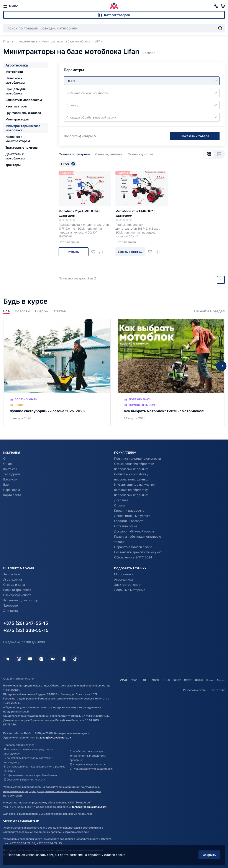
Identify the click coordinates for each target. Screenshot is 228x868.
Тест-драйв (12, 474)
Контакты (10, 469)
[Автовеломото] (114, 6)
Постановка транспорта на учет (138, 552)
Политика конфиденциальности (137, 458)
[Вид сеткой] (209, 154)
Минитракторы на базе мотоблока (23, 128)
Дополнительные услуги (132, 516)
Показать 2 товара (195, 136)
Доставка (121, 500)
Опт (6, 458)
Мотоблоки (14, 72)
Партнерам (12, 490)
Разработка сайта (194, 690)
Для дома (11, 611)
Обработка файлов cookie (133, 547)
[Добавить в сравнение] (103, 252)
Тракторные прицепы (22, 147)
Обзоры (42, 311)
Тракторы (13, 165)
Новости (22, 311)
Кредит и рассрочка (129, 510)
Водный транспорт (17, 590)
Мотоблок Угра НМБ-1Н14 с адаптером (79, 213)
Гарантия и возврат (128, 521)
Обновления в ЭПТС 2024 (133, 557)
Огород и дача (14, 585)
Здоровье (11, 605)
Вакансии (10, 479)
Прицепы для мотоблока (16, 91)
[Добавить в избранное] (95, 252)
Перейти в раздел (209, 311)
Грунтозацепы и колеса (23, 113)
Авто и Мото (12, 574)
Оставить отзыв (126, 526)
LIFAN (68, 164)
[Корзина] (223, 6)
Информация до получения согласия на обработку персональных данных (134, 490)
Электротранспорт (17, 595)
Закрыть (209, 855)
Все (6, 311)
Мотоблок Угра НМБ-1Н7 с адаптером (135, 213)
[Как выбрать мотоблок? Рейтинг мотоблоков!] (171, 372)
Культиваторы (16, 106)
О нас (7, 464)
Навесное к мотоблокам (15, 80)
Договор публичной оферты (135, 531)
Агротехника (17, 65)
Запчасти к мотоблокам (24, 100)
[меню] (10, 6)
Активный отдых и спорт (21, 600)
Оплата (119, 505)
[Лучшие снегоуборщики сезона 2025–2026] (57, 372)
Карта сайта (12, 495)
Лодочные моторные (130, 590)
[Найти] (220, 28)
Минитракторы (17, 119)
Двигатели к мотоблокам (15, 156)
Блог (7, 484)
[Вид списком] (219, 154)
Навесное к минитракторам (18, 139)
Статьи (60, 311)
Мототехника (124, 574)
